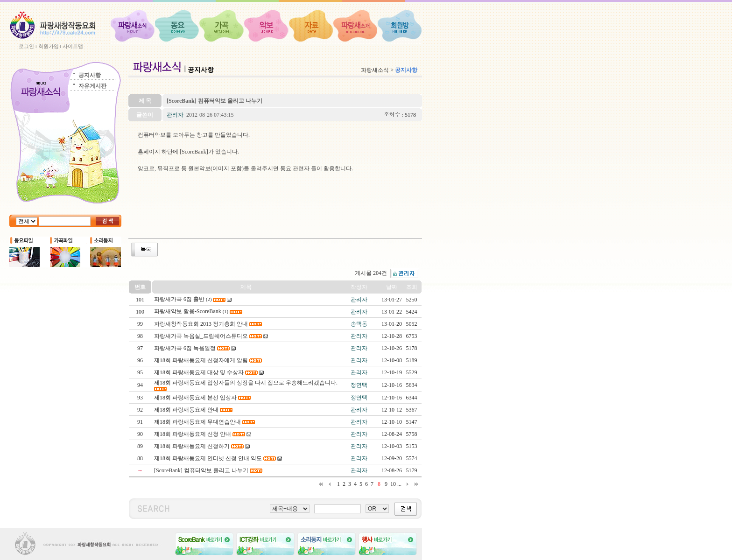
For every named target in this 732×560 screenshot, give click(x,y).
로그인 (26, 46)
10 (393, 484)
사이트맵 (73, 46)
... (399, 484)
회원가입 (49, 46)
